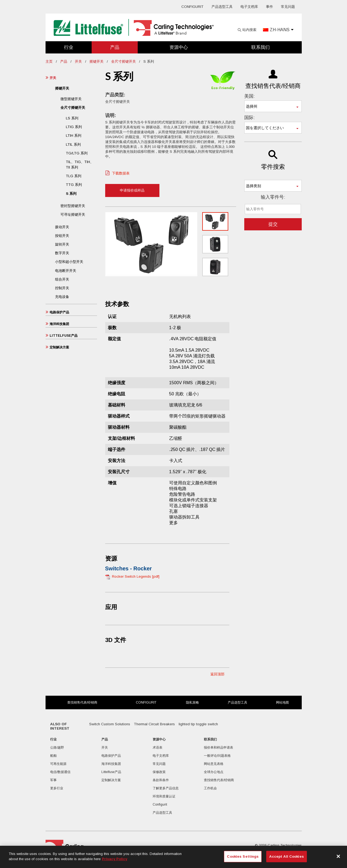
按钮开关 (62, 236)
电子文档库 (249, 7)
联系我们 (261, 47)
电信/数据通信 (60, 772)
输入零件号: (273, 197)
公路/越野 (57, 748)
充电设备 (62, 297)
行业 (69, 47)
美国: (250, 96)
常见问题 (288, 7)
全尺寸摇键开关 (123, 61)
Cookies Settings (243, 856)
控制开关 (62, 288)
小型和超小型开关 (69, 262)
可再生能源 (58, 764)
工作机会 (210, 788)
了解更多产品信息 (166, 788)
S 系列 (71, 194)
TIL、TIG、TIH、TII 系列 (80, 165)
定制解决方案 (59, 347)
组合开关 (62, 279)
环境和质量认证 (164, 796)
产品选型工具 (222, 7)
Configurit (192, 7)
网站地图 (282, 702)
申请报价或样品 (132, 190)
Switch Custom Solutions (110, 724)
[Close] (338, 856)
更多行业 (57, 788)
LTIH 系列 (74, 136)
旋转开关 (62, 244)
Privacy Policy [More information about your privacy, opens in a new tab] (115, 859)
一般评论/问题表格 (217, 756)
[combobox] (273, 106)
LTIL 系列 (73, 144)
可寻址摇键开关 (73, 214)
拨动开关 (62, 227)
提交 (273, 224)
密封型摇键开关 (73, 206)
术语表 (158, 748)
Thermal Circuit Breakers (154, 724)
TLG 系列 (74, 176)
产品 (115, 47)
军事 (53, 780)
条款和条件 (161, 780)
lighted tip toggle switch (198, 724)
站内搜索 (249, 30)
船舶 (53, 756)
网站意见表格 (214, 764)
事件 (269, 7)
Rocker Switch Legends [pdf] (136, 576)
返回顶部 (217, 674)
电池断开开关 (66, 271)
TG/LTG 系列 (77, 153)
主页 (49, 61)
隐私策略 (192, 702)
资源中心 (179, 47)
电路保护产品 (59, 312)
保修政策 (159, 772)
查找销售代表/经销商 (82, 702)
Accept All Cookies (286, 856)
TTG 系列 (74, 185)
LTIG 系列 (74, 127)
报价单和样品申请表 (219, 748)
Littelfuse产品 (64, 336)
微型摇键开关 (71, 99)
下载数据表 (121, 173)
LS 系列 (72, 118)
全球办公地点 (214, 772)
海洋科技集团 (59, 324)
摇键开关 (97, 61)
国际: (250, 118)
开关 (78, 61)
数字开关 (62, 253)
